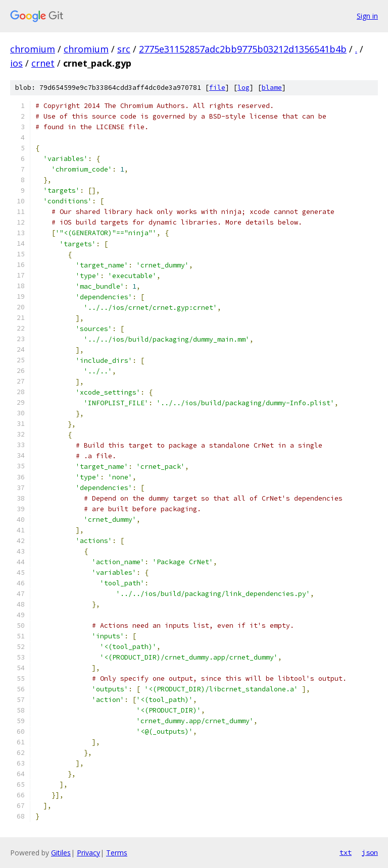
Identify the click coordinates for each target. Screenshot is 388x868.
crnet (43, 63)
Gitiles (61, 853)
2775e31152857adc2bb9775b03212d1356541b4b (243, 49)
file (217, 88)
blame (272, 88)
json (370, 852)
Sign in (367, 16)
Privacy (88, 853)
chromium (33, 49)
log (244, 88)
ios (16, 63)
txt (346, 852)
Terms (117, 853)
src (124, 49)
